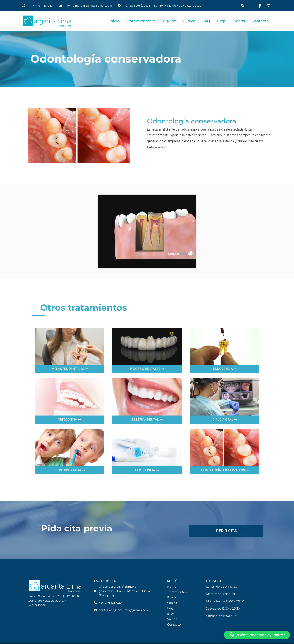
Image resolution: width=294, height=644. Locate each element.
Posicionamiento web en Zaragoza (76, 636)
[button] (242, 6)
